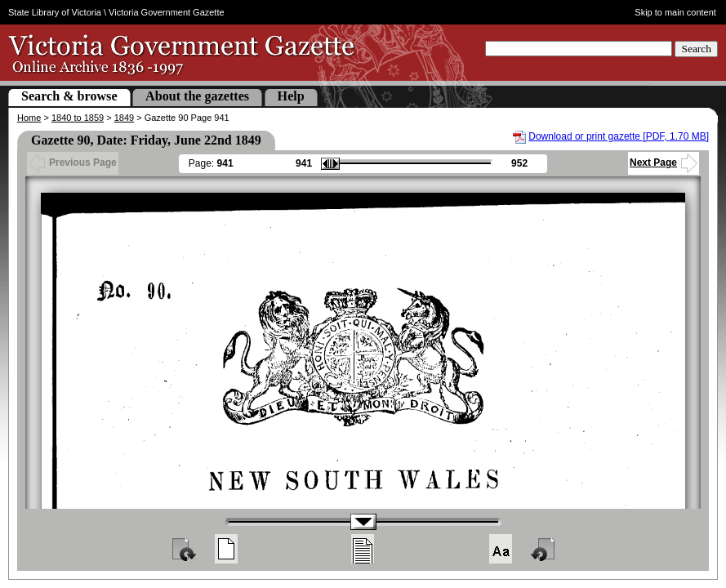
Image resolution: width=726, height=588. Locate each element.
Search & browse (69, 96)
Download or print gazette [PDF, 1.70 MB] (619, 136)
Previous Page (73, 163)
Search (696, 49)
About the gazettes (197, 96)
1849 (124, 118)
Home (29, 118)
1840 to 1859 (78, 118)
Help (291, 96)
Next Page (664, 163)
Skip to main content (675, 12)
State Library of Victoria (55, 12)
